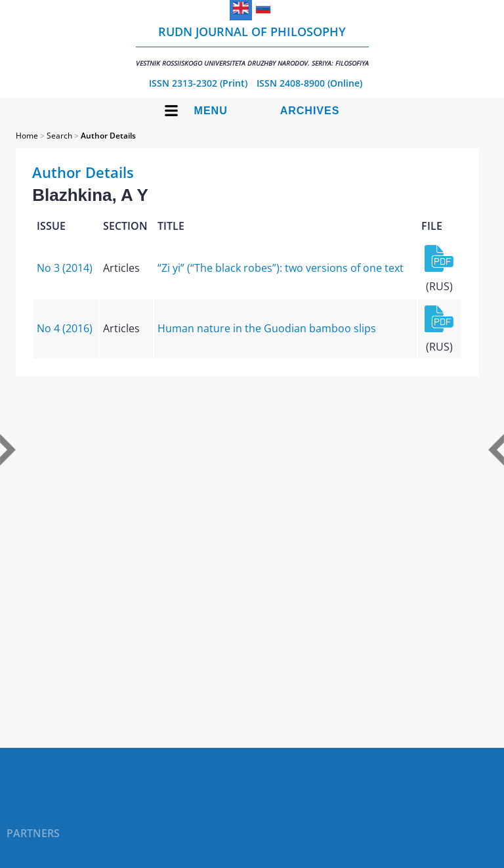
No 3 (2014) (65, 268)
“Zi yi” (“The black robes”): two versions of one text (281, 268)
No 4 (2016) (65, 328)
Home (27, 136)
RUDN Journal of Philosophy (252, 46)
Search (59, 136)
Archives (310, 111)
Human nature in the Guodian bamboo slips (267, 328)
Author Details (108, 136)
